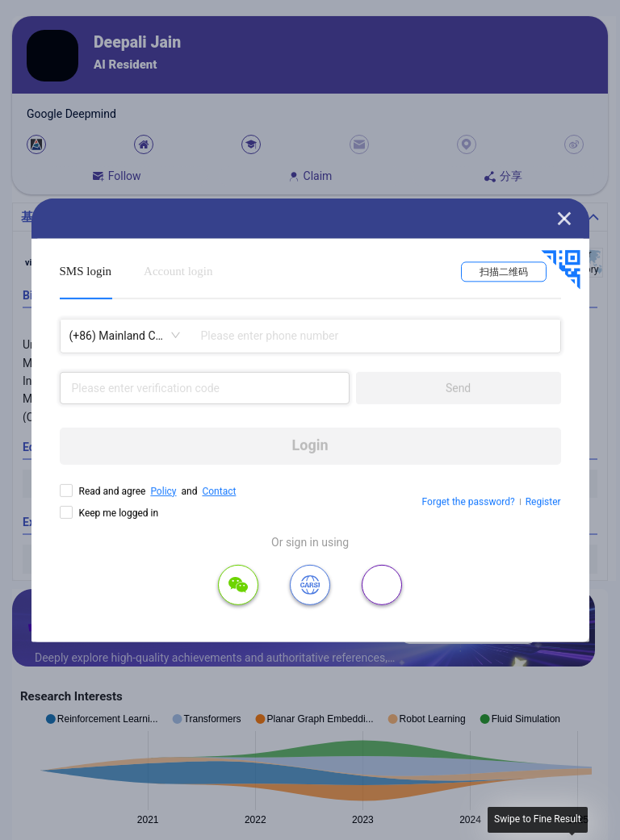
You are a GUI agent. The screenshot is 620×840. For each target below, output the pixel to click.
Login (310, 445)
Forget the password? (469, 502)
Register (543, 502)
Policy (163, 491)
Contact (219, 491)
